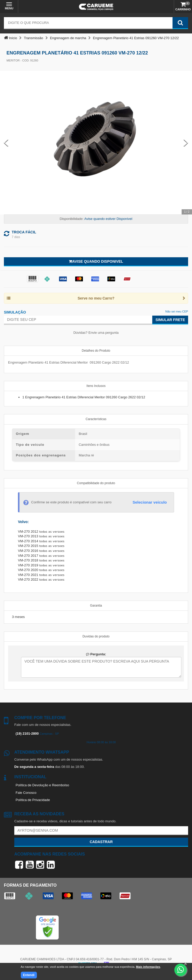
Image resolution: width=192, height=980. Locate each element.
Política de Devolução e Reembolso (42, 785)
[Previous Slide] (6, 143)
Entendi (29, 975)
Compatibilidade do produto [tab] (96, 483)
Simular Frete (170, 320)
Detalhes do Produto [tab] (96, 351)
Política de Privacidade (33, 800)
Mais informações (148, 967)
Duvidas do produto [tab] (96, 636)
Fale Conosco (26, 793)
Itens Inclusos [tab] (96, 386)
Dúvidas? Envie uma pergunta (96, 333)
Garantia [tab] (96, 606)
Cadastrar (101, 842)
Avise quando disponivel (96, 261)
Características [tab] (96, 419)
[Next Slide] (186, 143)
